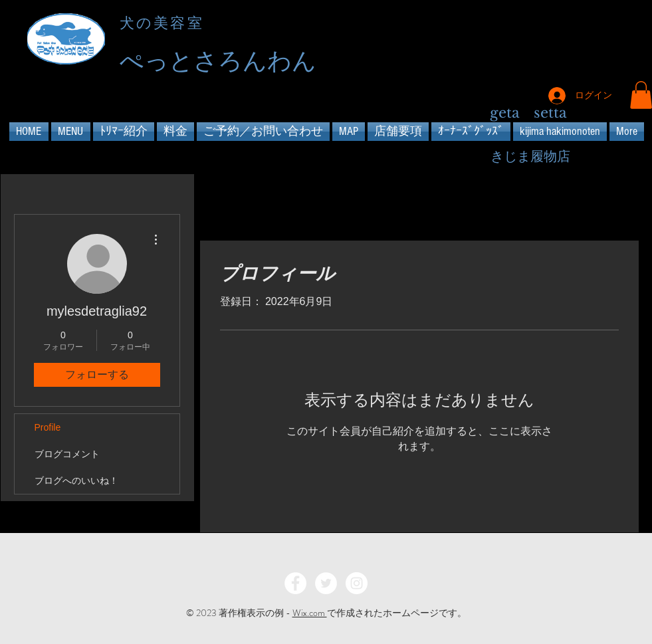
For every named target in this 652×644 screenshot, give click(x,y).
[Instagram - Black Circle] (630, 41)
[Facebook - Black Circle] (583, 41)
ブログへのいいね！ (76, 481)
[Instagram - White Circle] (357, 583)
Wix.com (310, 613)
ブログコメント (67, 454)
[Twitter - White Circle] (326, 583)
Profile (48, 427)
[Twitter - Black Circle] (606, 41)
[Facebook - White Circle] (295, 583)
